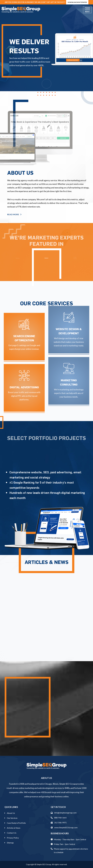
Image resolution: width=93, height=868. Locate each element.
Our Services (12, 818)
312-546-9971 (59, 823)
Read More (14, 214)
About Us (11, 813)
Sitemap (10, 843)
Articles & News (14, 828)
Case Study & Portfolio (16, 823)
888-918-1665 (59, 818)
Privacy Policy (13, 838)
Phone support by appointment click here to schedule (71, 851)
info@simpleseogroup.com (64, 813)
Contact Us (12, 833)
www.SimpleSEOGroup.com (64, 827)
